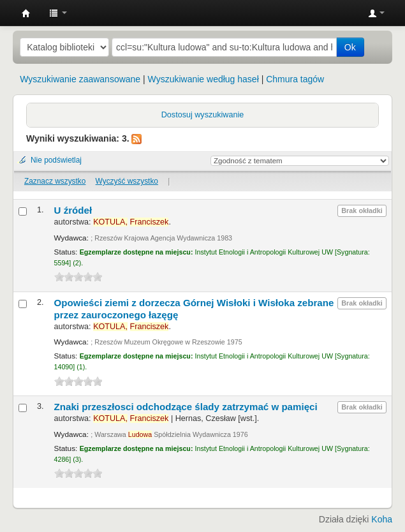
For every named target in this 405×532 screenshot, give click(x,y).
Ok (350, 47)
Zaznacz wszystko (55, 181)
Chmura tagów (295, 79)
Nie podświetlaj (56, 160)
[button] (58, 13)
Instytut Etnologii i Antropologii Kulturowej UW (26, 13)
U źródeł (73, 210)
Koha (382, 519)
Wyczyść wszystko (127, 181)
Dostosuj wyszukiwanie (203, 115)
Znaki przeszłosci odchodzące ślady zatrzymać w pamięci (186, 407)
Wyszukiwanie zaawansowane (80, 79)
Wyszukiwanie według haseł (203, 79)
